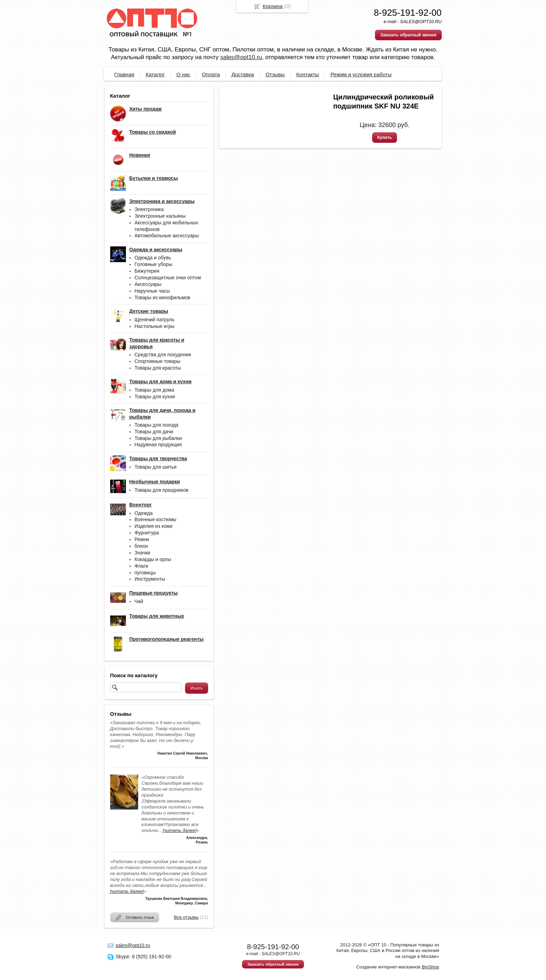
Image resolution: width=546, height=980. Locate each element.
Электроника (149, 209)
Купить (385, 138)
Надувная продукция (158, 444)
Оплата (211, 74)
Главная (124, 74)
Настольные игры (155, 326)
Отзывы (275, 74)
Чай (139, 601)
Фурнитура (147, 533)
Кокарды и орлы (153, 559)
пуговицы (145, 573)
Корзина (273, 6)
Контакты (308, 74)
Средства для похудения (163, 355)
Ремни (142, 539)
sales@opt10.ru (241, 57)
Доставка (243, 74)
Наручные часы (152, 291)
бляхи (141, 546)
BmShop (431, 967)
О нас (183, 74)
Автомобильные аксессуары (167, 236)
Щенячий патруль (155, 320)
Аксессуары (148, 284)
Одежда (144, 513)
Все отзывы (186, 917)
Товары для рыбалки (158, 438)
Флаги (141, 566)
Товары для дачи (154, 432)
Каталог (155, 74)
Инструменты (150, 579)
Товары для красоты (158, 368)
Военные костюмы (156, 519)
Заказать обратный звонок (408, 35)
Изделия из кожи (154, 526)
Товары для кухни (155, 397)
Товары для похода (157, 425)
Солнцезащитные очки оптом (168, 278)
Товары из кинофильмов (162, 297)
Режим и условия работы (361, 74)
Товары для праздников (162, 490)
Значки (143, 553)
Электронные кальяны (160, 216)
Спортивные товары (158, 361)
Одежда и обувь (153, 258)
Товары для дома (154, 390)
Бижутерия (147, 271)
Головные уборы (154, 264)
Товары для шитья (156, 467)
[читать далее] (179, 830)
